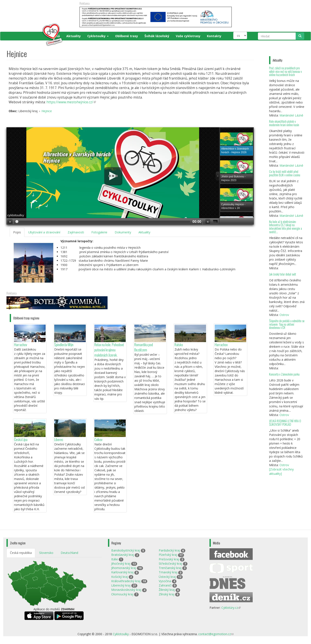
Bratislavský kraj (123, 555)
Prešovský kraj (169, 559)
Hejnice (47, 111)
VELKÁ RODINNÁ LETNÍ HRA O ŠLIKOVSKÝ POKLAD (285, 423)
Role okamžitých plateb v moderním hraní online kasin (284, 123)
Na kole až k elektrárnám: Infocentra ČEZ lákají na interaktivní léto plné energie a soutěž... (286, 227)
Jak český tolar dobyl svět (283, 274)
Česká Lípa (21, 439)
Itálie (115, 559)
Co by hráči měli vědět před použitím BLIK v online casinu (285, 173)
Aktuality (74, 36)
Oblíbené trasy (127, 36)
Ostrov (284, 315)
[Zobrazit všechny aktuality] (281, 471)
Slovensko (46, 553)
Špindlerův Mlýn (64, 345)
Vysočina (165, 581)
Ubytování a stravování (44, 232)
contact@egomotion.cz (216, 634)
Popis (17, 232)
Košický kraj (120, 577)
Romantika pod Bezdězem (144, 347)
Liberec (59, 439)
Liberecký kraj (121, 585)
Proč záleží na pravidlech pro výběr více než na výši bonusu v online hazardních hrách (285, 71)
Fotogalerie (99, 232)
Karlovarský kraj (122, 572)
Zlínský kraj (167, 594)
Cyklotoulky (98, 36)
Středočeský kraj (170, 563)
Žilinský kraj (167, 590)
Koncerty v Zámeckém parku (284, 374)
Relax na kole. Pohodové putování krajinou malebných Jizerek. (109, 350)
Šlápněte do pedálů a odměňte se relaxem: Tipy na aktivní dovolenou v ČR (287, 324)
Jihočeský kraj (121, 563)
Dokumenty (123, 232)
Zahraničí (165, 585)
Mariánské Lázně (291, 115)
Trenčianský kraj (170, 568)
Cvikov (98, 439)
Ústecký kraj (167, 577)
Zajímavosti (76, 232)
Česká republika (21, 553)
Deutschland (69, 553)
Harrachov (21, 345)
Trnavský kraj (168, 572)
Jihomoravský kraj (124, 568)
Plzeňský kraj (168, 555)
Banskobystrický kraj (126, 550)
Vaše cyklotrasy (188, 36)
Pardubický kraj (169, 550)
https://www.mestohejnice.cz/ (71, 102)
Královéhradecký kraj (126, 581)
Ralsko (179, 345)
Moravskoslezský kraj (126, 590)
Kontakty (214, 36)
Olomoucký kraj (122, 594)
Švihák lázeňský (157, 36)
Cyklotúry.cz (231, 608)
